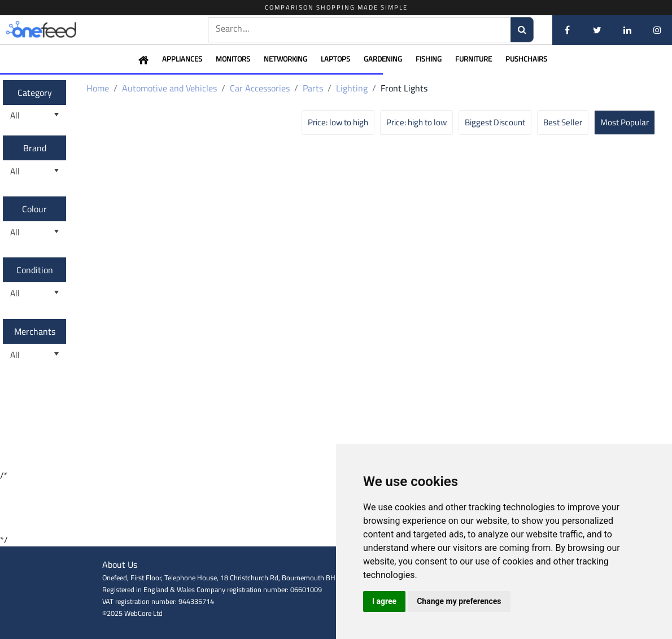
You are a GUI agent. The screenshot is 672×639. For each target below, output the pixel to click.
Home (98, 88)
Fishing (429, 59)
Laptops (335, 59)
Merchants (35, 331)
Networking (285, 59)
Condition (35, 270)
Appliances (182, 59)
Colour (34, 209)
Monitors (233, 59)
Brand (35, 148)
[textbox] (359, 29)
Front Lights (404, 88)
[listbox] (34, 116)
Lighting (352, 88)
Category (35, 93)
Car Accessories (260, 88)
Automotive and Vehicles (169, 88)
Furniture (474, 59)
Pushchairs (526, 59)
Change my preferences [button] (459, 601)
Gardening (383, 59)
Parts (313, 88)
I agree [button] (384, 601)
